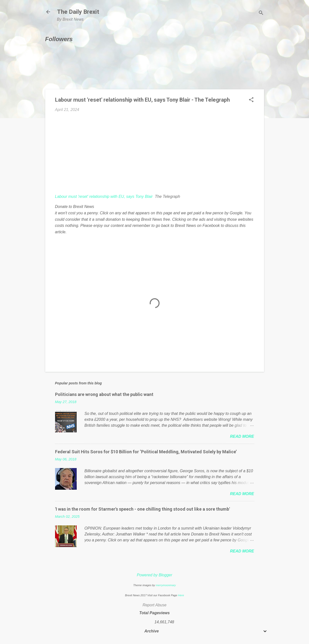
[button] (251, 100)
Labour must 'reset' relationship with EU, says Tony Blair (104, 196)
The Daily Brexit (78, 12)
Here (181, 595)
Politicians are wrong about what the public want (104, 394)
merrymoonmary (166, 585)
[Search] (261, 13)
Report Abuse (154, 605)
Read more (242, 436)
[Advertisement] (155, 153)
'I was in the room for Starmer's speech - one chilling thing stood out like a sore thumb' (142, 509)
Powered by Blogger (154, 575)
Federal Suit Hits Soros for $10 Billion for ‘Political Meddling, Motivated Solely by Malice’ (146, 452)
